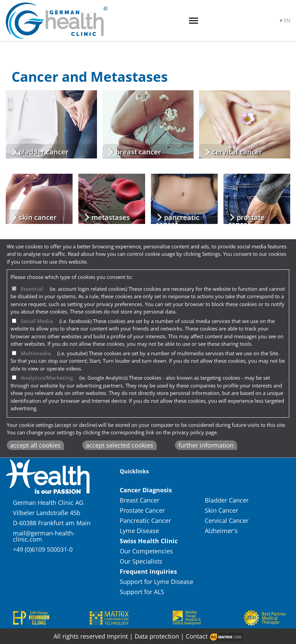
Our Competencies (146, 551)
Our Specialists (141, 561)
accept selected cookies (120, 445)
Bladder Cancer (228, 500)
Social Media (37, 321)
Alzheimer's (221, 531)
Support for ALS (142, 592)
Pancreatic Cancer (146, 520)
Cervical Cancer (228, 520)
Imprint (117, 636)
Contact (197, 636)
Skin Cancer (222, 510)
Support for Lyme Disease (157, 582)
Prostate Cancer (143, 510)
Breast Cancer (140, 500)
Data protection (158, 636)
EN (287, 21)
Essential (32, 289)
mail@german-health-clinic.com (44, 536)
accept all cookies (35, 445)
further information (206, 445)
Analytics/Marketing (47, 378)
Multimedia (36, 353)
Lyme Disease (140, 531)
